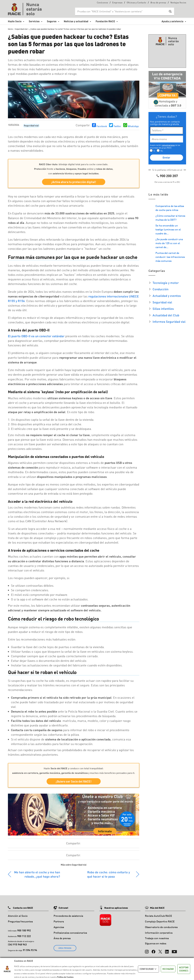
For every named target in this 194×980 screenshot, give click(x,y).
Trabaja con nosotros (157, 938)
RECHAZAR (168, 969)
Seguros (52, 21)
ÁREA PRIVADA (65, 948)
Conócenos (102, 3)
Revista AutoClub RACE (158, 916)
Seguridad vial (31, 126)
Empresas (117, 3)
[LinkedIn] (167, 950)
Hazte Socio (15, 21)
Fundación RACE (105, 21)
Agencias (59, 927)
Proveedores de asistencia (68, 916)
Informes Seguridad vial (169, 322)
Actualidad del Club (166, 315)
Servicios (34, 21)
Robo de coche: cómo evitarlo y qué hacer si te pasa (109, 874)
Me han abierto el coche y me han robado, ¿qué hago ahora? (37, 874)
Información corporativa (159, 933)
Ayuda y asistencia (172, 21)
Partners (59, 921)
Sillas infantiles (163, 309)
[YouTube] (174, 950)
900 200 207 (169, 176)
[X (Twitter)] (160, 950)
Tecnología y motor (166, 283)
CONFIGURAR (148, 969)
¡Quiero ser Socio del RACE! (74, 781)
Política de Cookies (65, 977)
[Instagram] (147, 950)
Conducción (160, 289)
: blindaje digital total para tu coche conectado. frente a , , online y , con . (74, 169)
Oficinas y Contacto (136, 3)
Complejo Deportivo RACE (160, 921)
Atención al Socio (18, 916)
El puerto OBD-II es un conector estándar (36, 336)
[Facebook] (153, 950)
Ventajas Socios (178, 3)
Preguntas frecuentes (20, 921)
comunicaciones (168, 145)
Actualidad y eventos (167, 296)
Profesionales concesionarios (70, 933)
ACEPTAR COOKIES (184, 969)
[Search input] (122, 11)
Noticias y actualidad (76, 21)
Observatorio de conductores (161, 927)
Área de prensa (158, 3)
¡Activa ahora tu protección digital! (74, 182)
